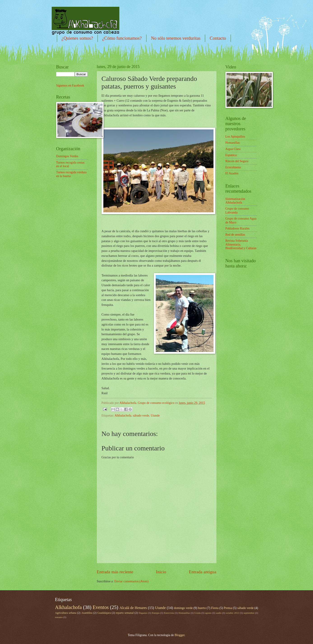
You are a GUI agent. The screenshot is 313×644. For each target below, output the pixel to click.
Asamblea (87, 613)
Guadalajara (104, 613)
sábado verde (141, 416)
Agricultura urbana (66, 613)
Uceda (197, 613)
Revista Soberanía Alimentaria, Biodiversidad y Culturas (241, 244)
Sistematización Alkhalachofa (235, 201)
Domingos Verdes (67, 156)
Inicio (161, 572)
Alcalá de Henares (133, 608)
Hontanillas (233, 143)
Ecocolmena (233, 167)
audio (219, 613)
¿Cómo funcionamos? (122, 38)
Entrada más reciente (115, 572)
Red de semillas (235, 235)
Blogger (180, 635)
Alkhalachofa (123, 416)
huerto (202, 608)
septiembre (249, 613)
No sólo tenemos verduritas (176, 38)
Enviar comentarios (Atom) (132, 581)
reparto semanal (125, 613)
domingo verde (183, 608)
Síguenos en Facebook (70, 85)
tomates (59, 617)
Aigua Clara (233, 149)
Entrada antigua (203, 572)
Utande (155, 416)
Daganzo (143, 613)
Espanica (231, 155)
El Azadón (232, 173)
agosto (208, 613)
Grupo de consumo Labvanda (237, 211)
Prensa (228, 608)
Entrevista (169, 613)
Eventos (101, 607)
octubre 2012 (232, 613)
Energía (156, 613)
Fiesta (215, 608)
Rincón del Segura (237, 161)
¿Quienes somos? (77, 38)
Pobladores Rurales (238, 228)
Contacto (218, 38)
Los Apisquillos (235, 137)
